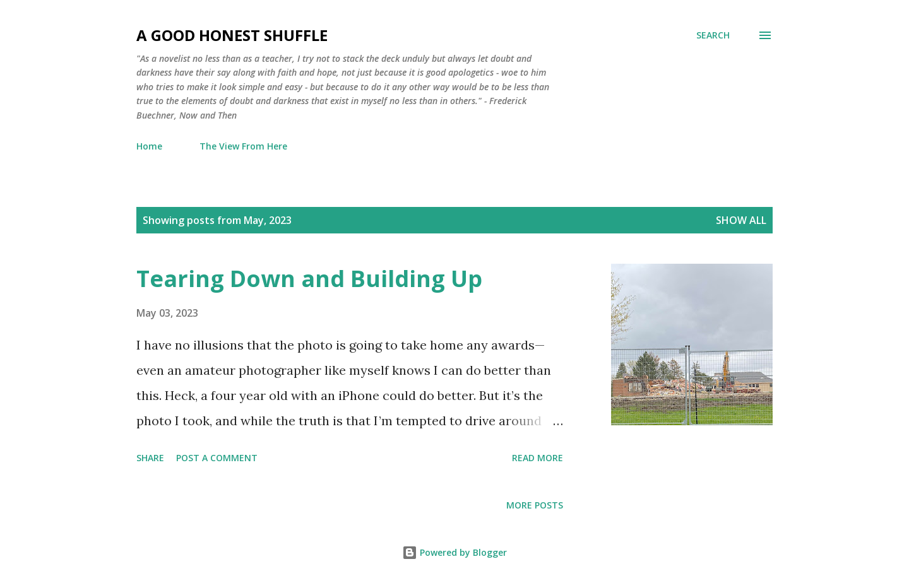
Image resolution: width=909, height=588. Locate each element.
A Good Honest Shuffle (232, 35)
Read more (538, 458)
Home (149, 146)
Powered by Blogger (454, 552)
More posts (535, 505)
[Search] (713, 35)
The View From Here (243, 146)
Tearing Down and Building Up (309, 279)
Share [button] (150, 458)
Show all (741, 220)
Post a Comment (217, 458)
